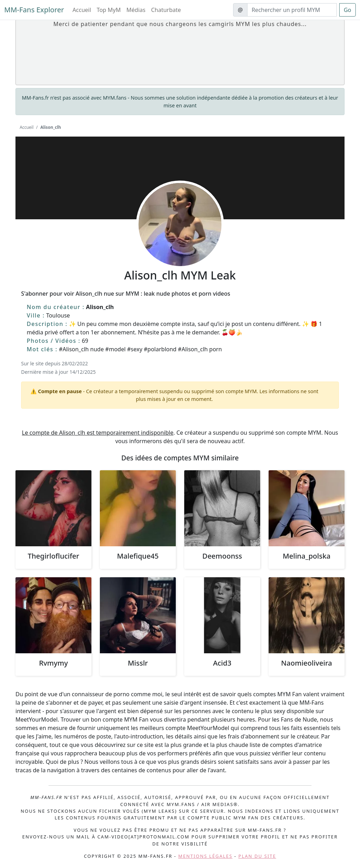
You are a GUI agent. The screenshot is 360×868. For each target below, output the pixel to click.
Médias (136, 10)
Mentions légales (205, 856)
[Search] (292, 10)
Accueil (82, 10)
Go (348, 10)
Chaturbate (166, 10)
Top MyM (109, 10)
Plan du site (257, 856)
